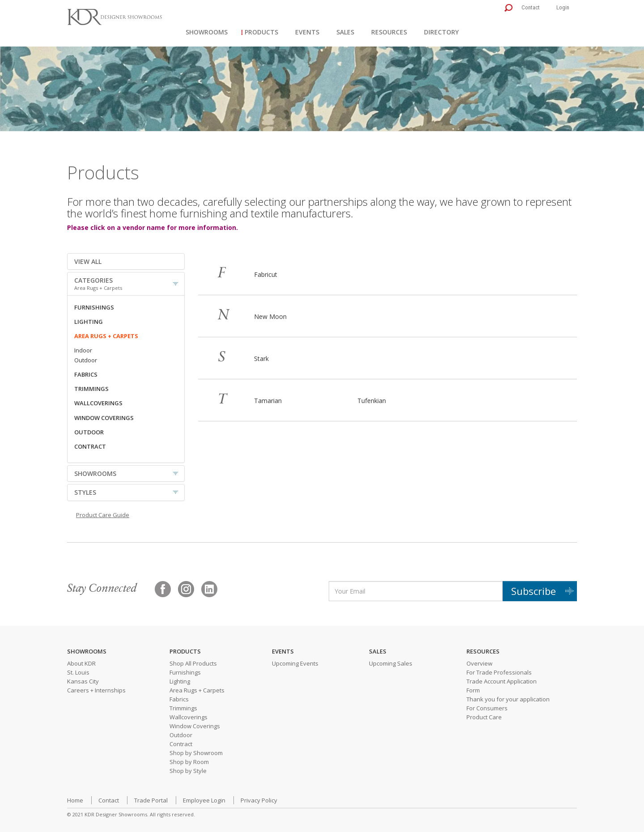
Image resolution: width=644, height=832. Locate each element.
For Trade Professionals (499, 672)
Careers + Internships (96, 690)
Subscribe (534, 591)
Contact (531, 7)
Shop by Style (188, 771)
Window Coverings (195, 726)
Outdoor (181, 735)
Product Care (484, 717)
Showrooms (207, 32)
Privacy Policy (259, 800)
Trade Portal (151, 800)
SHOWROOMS (95, 473)
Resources (389, 32)
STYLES (85, 492)
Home (75, 800)
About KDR (81, 663)
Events (307, 32)
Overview (479, 663)
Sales (345, 32)
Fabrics (179, 699)
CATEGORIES (126, 283)
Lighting (180, 681)
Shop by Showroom (196, 753)
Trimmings (183, 708)
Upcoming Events (295, 663)
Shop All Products (193, 663)
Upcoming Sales (391, 663)
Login (563, 7)
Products (261, 32)
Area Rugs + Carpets (197, 690)
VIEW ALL (88, 261)
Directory (441, 32)
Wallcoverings (189, 717)
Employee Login (204, 800)
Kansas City (83, 681)
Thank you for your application (508, 699)
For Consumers (487, 708)
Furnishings (185, 672)
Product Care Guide (103, 515)
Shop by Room (189, 762)
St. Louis (78, 672)
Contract (181, 744)
